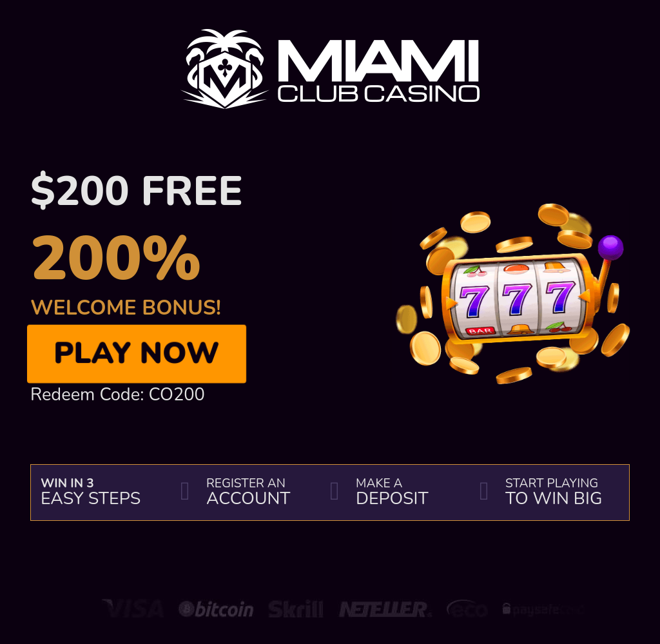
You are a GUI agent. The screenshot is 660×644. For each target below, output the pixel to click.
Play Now (137, 354)
